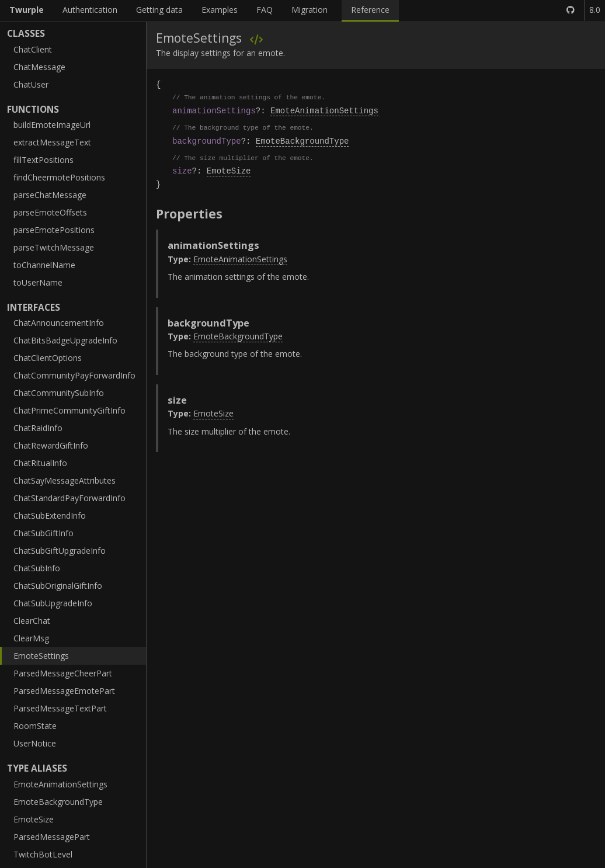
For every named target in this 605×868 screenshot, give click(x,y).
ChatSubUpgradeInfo (53, 603)
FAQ (265, 10)
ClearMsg (31, 638)
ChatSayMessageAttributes (65, 480)
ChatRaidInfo (38, 428)
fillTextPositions (44, 160)
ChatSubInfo (37, 568)
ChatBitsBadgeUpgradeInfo (65, 340)
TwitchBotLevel (43, 854)
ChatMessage (39, 67)
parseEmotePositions (54, 230)
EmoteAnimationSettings (60, 784)
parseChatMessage (50, 195)
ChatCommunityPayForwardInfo (74, 375)
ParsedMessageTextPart (60, 708)
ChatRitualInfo (40, 463)
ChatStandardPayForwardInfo (69, 498)
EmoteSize (34, 819)
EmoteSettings (41, 656)
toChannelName (44, 265)
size (182, 171)
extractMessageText (52, 142)
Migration (310, 10)
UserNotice (35, 743)
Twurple (27, 10)
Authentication (90, 10)
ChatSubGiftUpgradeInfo (60, 551)
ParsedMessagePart (52, 837)
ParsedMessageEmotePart (64, 691)
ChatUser (31, 84)
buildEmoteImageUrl (52, 125)
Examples (220, 10)
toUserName (38, 282)
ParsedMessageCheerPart (63, 673)
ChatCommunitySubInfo (59, 393)
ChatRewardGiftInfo (51, 445)
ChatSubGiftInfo (44, 533)
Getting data (159, 10)
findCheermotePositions (59, 177)
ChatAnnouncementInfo (59, 323)
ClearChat (32, 621)
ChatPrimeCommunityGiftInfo (69, 410)
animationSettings (214, 111)
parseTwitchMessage (54, 247)
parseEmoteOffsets (50, 212)
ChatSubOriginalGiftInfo (58, 586)
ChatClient (33, 49)
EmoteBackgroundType (58, 802)
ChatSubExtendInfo (50, 515)
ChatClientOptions (48, 358)
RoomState (35, 726)
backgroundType (207, 141)
